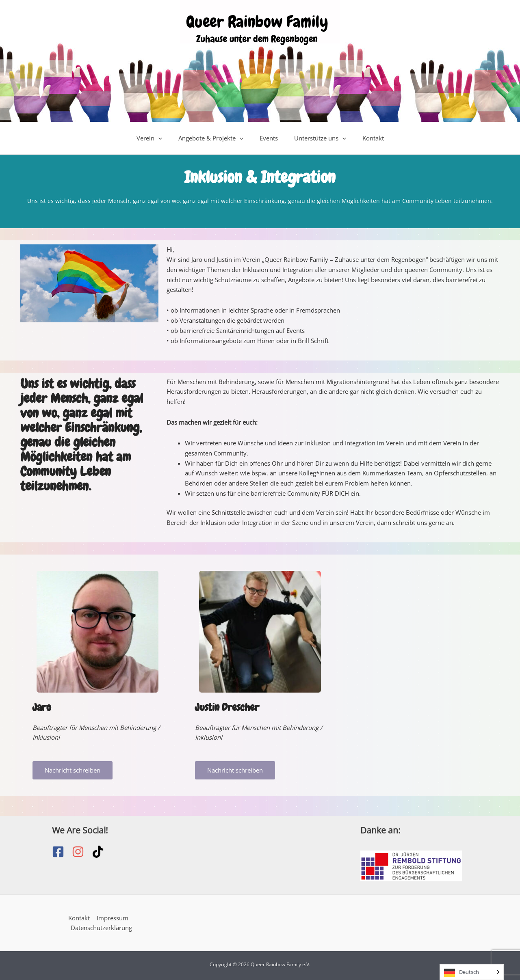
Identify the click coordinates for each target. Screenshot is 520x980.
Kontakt (365, 138)
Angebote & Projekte (215, 138)
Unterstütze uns (316, 138)
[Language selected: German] (472, 972)
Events (269, 138)
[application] (166, 138)
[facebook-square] (62, 852)
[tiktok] (100, 852)
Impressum (112, 918)
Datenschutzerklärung (101, 928)
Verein (157, 138)
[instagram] (82, 852)
